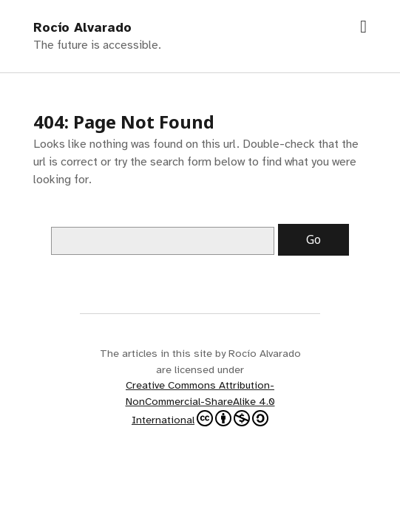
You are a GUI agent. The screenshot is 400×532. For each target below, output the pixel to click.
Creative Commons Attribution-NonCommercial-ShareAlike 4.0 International (200, 402)
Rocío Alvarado (82, 27)
